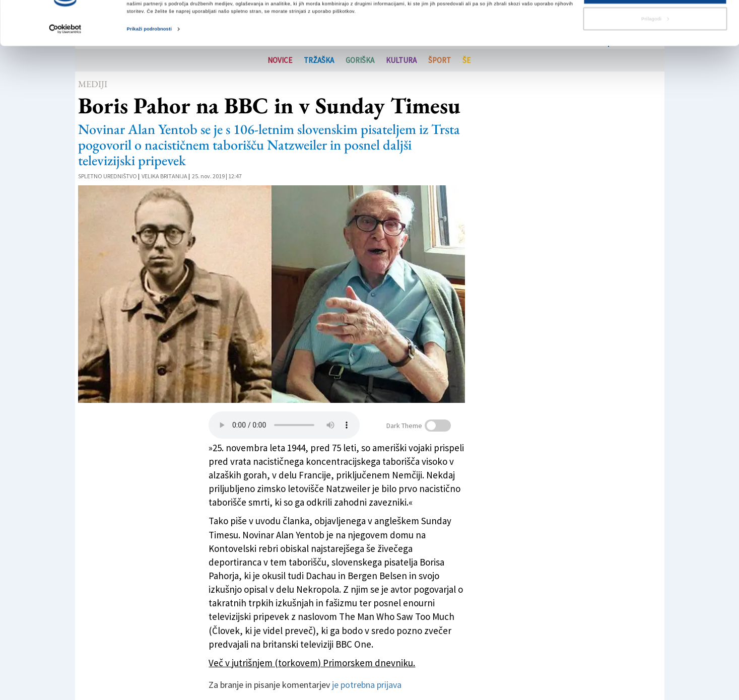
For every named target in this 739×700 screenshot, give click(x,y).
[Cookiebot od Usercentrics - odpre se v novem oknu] (65, 60)
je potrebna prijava (367, 685)
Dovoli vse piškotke (655, 24)
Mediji (93, 84)
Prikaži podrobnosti (149, 60)
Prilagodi (655, 50)
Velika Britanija (164, 176)
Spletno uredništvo (108, 176)
